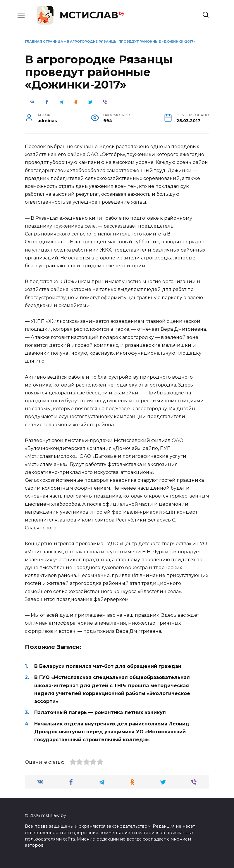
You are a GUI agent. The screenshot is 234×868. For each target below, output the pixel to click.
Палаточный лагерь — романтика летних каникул (100, 712)
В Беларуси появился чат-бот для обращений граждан (108, 666)
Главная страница (44, 41)
